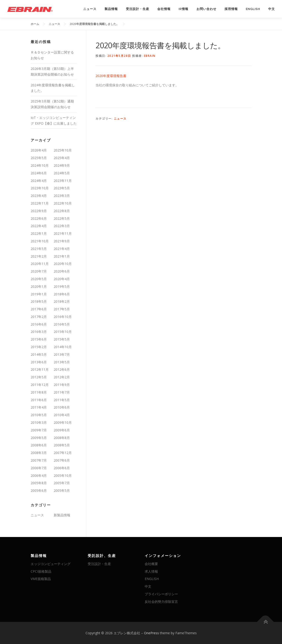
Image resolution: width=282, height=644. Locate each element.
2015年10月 (63, 332)
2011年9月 (62, 385)
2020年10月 (63, 264)
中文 (272, 9)
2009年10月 (63, 422)
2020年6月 (62, 271)
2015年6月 (39, 339)
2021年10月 (40, 241)
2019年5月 (62, 286)
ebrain (150, 56)
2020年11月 (40, 264)
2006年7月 (39, 468)
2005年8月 (39, 483)
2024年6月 (39, 173)
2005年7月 (62, 483)
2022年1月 (39, 233)
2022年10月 (63, 203)
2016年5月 (62, 324)
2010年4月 (62, 415)
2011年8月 (39, 392)
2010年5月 (39, 415)
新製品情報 (62, 515)
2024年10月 (40, 165)
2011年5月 (62, 400)
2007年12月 (63, 453)
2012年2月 (62, 377)
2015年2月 (39, 347)
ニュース (90, 9)
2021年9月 (62, 241)
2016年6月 (39, 324)
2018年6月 (62, 294)
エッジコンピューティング (51, 564)
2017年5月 (62, 309)
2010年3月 (39, 422)
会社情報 (164, 9)
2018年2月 (62, 301)
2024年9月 (62, 165)
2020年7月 (39, 271)
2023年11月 (63, 181)
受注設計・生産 (138, 9)
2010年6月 (62, 407)
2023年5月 (62, 188)
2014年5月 (39, 354)
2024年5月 (62, 173)
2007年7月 (39, 460)
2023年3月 (62, 196)
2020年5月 (39, 279)
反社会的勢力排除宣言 (161, 602)
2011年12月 (40, 385)
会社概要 (151, 564)
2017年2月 (39, 317)
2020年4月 (62, 279)
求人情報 (151, 571)
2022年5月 (62, 218)
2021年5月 (39, 249)
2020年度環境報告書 (111, 76)
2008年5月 (62, 445)
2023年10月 (40, 188)
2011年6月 (39, 400)
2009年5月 (39, 438)
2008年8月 (62, 438)
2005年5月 (62, 490)
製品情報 (111, 9)
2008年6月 (39, 445)
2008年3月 (39, 453)
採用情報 (231, 9)
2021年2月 (39, 256)
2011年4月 (39, 407)
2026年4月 (39, 150)
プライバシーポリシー (161, 594)
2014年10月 (63, 347)
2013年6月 (39, 362)
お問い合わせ (206, 9)
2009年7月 (39, 430)
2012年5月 (39, 377)
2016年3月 (39, 332)
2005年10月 (63, 476)
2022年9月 (39, 211)
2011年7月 (62, 392)
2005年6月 (39, 490)
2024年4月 (39, 181)
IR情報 (184, 9)
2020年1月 (39, 286)
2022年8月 (62, 211)
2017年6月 (39, 309)
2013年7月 (62, 354)
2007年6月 (62, 460)
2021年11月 (63, 233)
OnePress (151, 633)
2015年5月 (62, 339)
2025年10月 (63, 150)
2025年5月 (39, 158)
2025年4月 (62, 158)
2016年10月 (63, 317)
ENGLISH (253, 9)
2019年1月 (39, 294)
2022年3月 (62, 226)
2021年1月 (62, 256)
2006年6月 (62, 468)
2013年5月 (62, 362)
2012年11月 (40, 369)
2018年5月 (39, 301)
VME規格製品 (41, 579)
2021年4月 (62, 249)
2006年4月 (39, 476)
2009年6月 (62, 430)
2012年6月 (62, 369)
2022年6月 (39, 218)
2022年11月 (40, 203)
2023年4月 (39, 196)
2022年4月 (39, 226)
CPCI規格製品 (41, 571)
